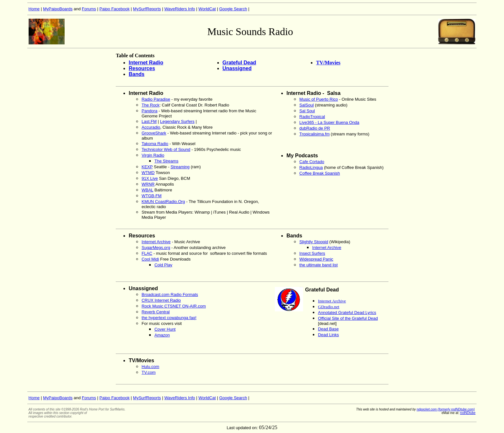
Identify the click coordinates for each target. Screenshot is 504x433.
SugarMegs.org (156, 248)
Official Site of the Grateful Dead (348, 318)
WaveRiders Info (180, 9)
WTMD (148, 173)
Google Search (233, 9)
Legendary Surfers (177, 121)
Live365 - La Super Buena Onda (329, 122)
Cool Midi (150, 259)
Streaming (180, 167)
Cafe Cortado (312, 162)
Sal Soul (307, 111)
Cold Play (163, 265)
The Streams (166, 161)
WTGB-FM (151, 196)
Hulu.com (150, 367)
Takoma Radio (155, 144)
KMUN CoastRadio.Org (163, 202)
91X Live (150, 178)
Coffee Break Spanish (319, 173)
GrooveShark (154, 133)
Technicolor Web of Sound (166, 149)
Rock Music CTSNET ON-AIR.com (174, 306)
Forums (89, 9)
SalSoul (306, 105)
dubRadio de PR (315, 128)
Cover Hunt (165, 329)
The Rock (150, 105)
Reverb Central (155, 312)
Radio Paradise (156, 99)
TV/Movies (328, 63)
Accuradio (151, 127)
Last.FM (149, 121)
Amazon (162, 335)
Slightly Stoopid (314, 242)
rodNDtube (468, 413)
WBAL (147, 190)
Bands (136, 74)
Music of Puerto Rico (319, 99)
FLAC (147, 253)
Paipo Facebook (114, 9)
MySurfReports (147, 9)
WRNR (148, 184)
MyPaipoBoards (58, 9)
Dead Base (328, 329)
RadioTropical (312, 117)
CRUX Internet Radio (161, 300)
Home (34, 9)
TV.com (148, 372)
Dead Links (328, 335)
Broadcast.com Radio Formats (170, 295)
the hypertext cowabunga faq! (169, 318)
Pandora (149, 111)
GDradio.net (328, 307)
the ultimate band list (318, 265)
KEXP (147, 167)
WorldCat (207, 9)
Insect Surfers (312, 253)
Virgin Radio (153, 155)
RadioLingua (311, 167)
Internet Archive (156, 242)
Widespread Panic (316, 259)
